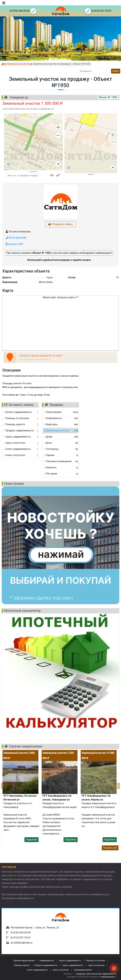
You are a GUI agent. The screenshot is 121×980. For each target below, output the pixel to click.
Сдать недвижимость (73, 965)
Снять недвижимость (37, 970)
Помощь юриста (22, 965)
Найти (116, 71)
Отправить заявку (60, 224)
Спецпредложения (83, 970)
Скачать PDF (14, 244)
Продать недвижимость (46, 965)
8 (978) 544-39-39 (23, 11)
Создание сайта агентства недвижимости (96, 974)
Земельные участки (19, 64)
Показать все (110, 848)
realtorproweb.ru (108, 977)
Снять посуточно (61, 970)
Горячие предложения (24, 961)
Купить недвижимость (70, 961)
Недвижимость (47, 961)
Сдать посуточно (96, 965)
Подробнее (32, 840)
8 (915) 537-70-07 (98, 11)
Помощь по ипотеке (95, 961)
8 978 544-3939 (16, 238)
